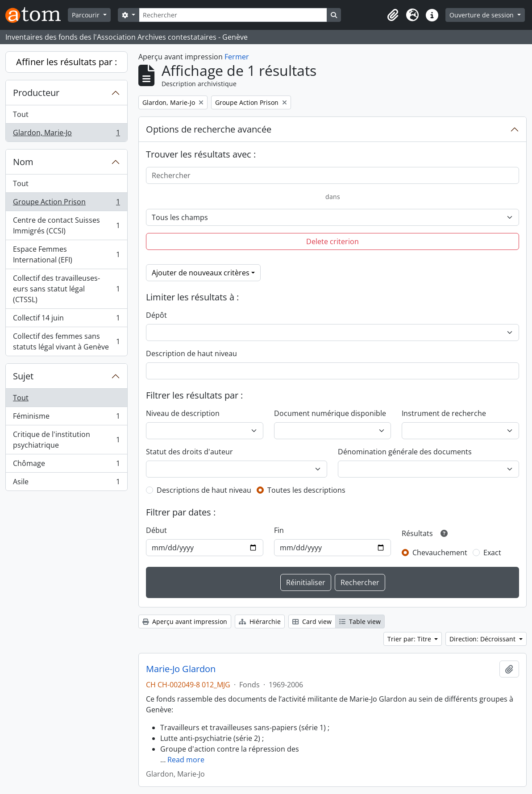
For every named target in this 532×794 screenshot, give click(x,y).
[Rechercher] (233, 15)
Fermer (237, 57)
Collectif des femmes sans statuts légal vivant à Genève (66, 341)
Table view (360, 621)
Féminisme (66, 418)
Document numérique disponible (330, 413)
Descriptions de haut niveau (204, 490)
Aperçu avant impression (185, 621)
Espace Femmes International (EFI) (66, 254)
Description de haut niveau (191, 353)
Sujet (23, 376)
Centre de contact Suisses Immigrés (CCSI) (66, 225)
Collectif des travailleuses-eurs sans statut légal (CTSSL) (66, 289)
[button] (393, 15)
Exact (492, 553)
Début (156, 530)
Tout (21, 114)
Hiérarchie (260, 621)
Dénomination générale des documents (405, 452)
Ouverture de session (482, 15)
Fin (279, 530)
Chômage (66, 465)
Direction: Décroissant (483, 639)
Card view (312, 621)
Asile (66, 483)
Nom (23, 162)
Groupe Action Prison (66, 204)
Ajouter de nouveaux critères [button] (201, 273)
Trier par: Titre (410, 639)
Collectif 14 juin (66, 320)
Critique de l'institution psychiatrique (66, 440)
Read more (186, 760)
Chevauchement (440, 553)
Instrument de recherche (444, 413)
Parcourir (87, 15)
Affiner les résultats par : (66, 62)
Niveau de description (183, 413)
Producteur (36, 93)
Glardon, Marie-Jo (66, 134)
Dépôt (156, 315)
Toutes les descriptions (306, 490)
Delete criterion (332, 241)
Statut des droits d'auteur (189, 452)
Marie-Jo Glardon (181, 669)
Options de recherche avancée (209, 129)
